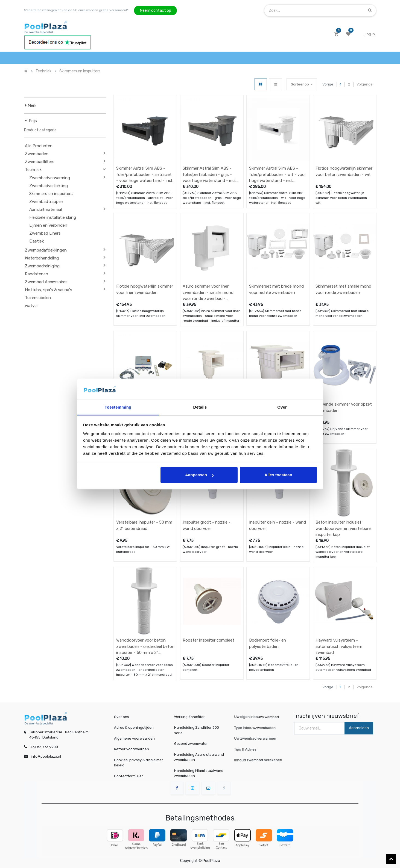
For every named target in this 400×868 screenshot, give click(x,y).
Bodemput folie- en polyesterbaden (268, 643)
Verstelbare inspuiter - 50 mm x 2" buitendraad (144, 525)
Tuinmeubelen (38, 298)
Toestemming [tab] (118, 407)
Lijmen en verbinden (48, 225)
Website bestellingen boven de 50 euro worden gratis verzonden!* (76, 10)
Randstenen (37, 274)
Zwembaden (37, 154)
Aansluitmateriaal (46, 209)
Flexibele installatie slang (53, 217)
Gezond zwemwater (191, 744)
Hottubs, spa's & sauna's (49, 290)
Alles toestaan (278, 475)
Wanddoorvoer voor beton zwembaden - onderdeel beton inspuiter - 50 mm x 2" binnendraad (145, 646)
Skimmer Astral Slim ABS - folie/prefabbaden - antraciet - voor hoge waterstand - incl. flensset (144, 174)
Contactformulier (129, 776)
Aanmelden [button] (359, 728)
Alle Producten (39, 146)
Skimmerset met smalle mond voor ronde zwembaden (343, 289)
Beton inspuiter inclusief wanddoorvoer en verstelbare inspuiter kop (343, 528)
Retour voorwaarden (132, 749)
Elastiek (37, 241)
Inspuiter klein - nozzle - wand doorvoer (278, 525)
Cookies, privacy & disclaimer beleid (138, 763)
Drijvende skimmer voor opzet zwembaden (344, 407)
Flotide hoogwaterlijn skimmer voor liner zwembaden (145, 289)
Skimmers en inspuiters (51, 194)
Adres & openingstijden (134, 727)
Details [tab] (200, 407)
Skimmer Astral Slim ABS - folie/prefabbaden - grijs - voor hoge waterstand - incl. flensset (209, 174)
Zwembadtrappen (46, 202)
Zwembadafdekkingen (46, 250)
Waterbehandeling (42, 258)
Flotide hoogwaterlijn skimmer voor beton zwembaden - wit (344, 171)
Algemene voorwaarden (134, 738)
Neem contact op (156, 11)
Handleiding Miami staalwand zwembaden (199, 773)
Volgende (365, 84)
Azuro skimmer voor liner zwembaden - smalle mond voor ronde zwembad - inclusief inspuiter (208, 292)
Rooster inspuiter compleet (208, 640)
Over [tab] (282, 407)
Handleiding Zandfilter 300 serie (197, 730)
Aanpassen (199, 475)
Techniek (33, 170)
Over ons (122, 717)
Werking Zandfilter (189, 717)
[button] (302, 84)
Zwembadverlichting (49, 186)
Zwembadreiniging (42, 266)
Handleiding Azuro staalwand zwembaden (199, 757)
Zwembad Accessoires (46, 282)
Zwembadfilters (40, 162)
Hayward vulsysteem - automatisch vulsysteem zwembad (339, 646)
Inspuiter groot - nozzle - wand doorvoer (207, 525)
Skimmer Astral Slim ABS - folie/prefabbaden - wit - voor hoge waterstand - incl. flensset (278, 174)
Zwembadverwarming (50, 178)
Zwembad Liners (45, 233)
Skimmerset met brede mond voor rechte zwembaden (276, 289)
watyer (31, 306)
